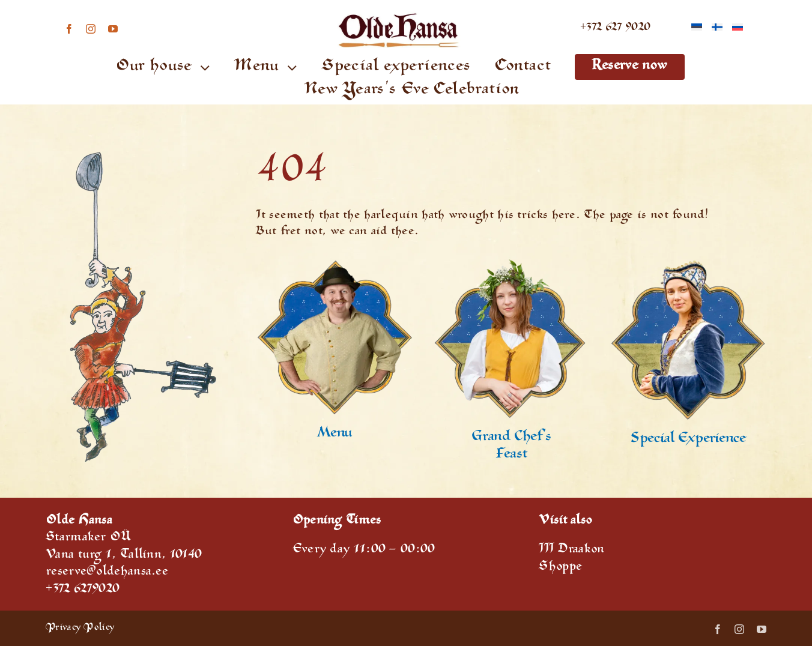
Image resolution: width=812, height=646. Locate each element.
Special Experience (688, 439)
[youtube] (113, 29)
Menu (334, 434)
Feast (511, 455)
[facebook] (69, 29)
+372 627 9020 (615, 28)
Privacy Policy (80, 628)
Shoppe (560, 568)
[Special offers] (334, 264)
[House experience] (688, 264)
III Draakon (571, 550)
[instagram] (91, 29)
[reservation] (511, 264)
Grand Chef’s (511, 438)
